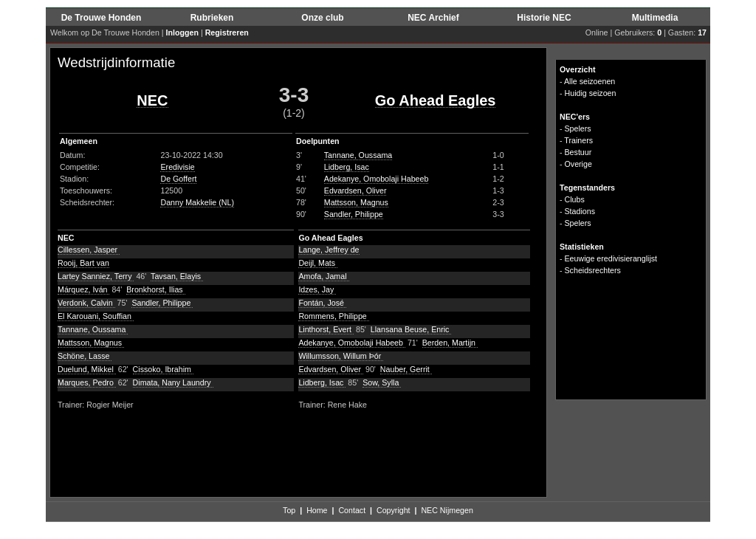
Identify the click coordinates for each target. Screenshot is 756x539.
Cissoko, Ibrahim (163, 369)
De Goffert (178, 179)
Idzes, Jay (317, 289)
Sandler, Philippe (354, 214)
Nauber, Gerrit (406, 369)
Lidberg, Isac (347, 167)
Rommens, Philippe (333, 316)
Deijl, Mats (318, 263)
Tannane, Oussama (358, 155)
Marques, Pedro (87, 382)
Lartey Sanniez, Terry (96, 276)
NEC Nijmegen (447, 510)
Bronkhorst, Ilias (155, 289)
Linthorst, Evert (326, 329)
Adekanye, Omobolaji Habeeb (377, 179)
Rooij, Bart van (83, 263)
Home (317, 510)
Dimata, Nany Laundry (173, 382)
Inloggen (182, 32)
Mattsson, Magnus (356, 202)
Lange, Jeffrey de (329, 250)
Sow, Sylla (382, 382)
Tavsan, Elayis (177, 276)
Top (289, 510)
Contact (352, 510)
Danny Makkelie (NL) (197, 202)
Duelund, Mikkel (87, 369)
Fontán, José (322, 303)
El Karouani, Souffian (96, 316)
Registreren (227, 32)
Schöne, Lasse (85, 356)
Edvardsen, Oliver (355, 190)
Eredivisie (177, 167)
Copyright (394, 510)
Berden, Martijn (450, 343)
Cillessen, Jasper (89, 250)
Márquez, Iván (83, 289)
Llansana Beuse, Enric (411, 329)
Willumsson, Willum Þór (341, 356)
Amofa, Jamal (323, 276)
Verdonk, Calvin (86, 303)
